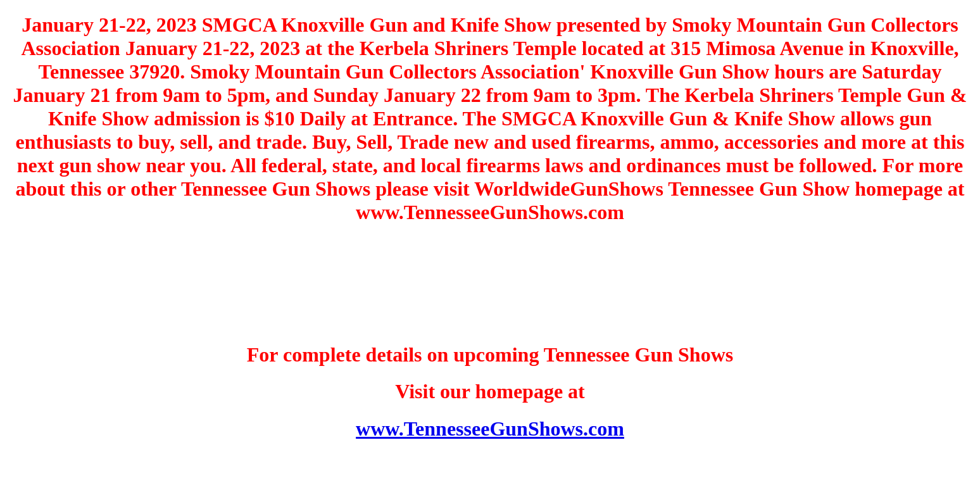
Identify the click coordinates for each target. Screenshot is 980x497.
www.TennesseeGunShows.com (490, 429)
